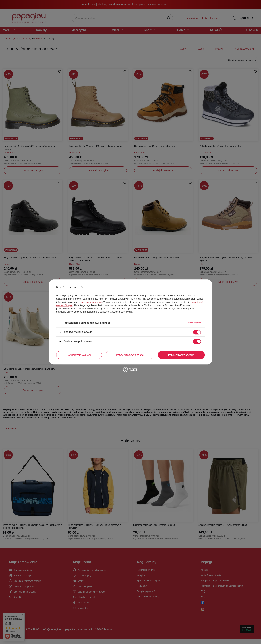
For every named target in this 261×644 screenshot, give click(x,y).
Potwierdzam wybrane (79, 355)
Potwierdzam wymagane (130, 355)
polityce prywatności (92, 302)
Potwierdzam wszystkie (181, 355)
